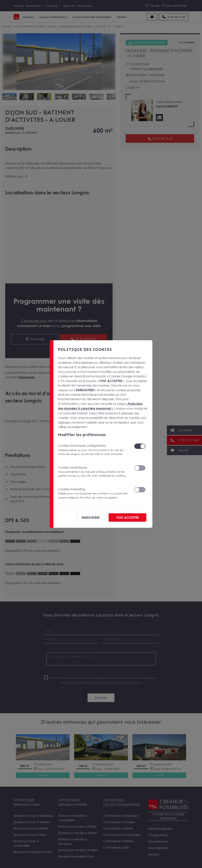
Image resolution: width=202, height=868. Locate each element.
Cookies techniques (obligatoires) (94, 450)
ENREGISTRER (90, 517)
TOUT (127, 517)
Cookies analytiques (94, 471)
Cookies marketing (94, 493)
